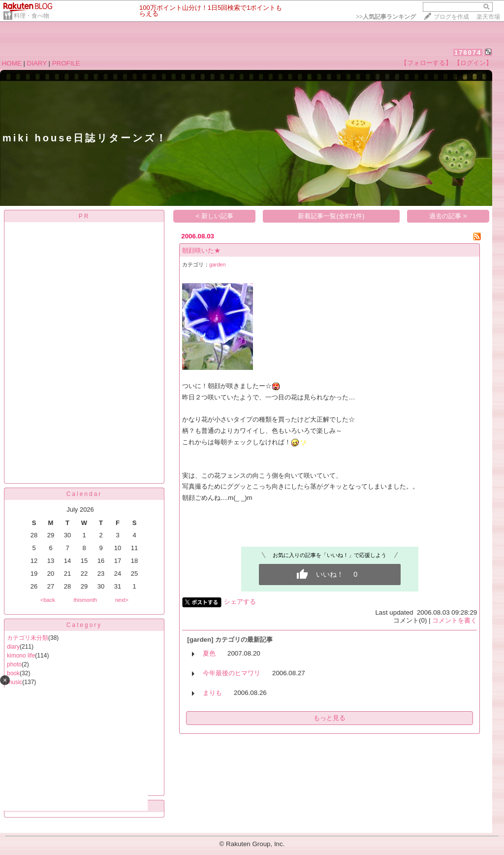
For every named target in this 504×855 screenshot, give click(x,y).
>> (386, 17)
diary (13, 647)
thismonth (85, 600)
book (13, 673)
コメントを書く (455, 620)
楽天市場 (488, 17)
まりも (212, 693)
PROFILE (66, 63)
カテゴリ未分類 (28, 638)
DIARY (37, 63)
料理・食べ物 (31, 16)
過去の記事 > (448, 216)
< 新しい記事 (215, 216)
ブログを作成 (451, 17)
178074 (468, 52)
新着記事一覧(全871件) (331, 216)
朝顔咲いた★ (201, 250)
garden (217, 264)
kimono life (21, 656)
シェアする (240, 602)
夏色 (209, 653)
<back (48, 600)
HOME (12, 63)
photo (14, 664)
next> (122, 600)
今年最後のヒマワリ (232, 673)
